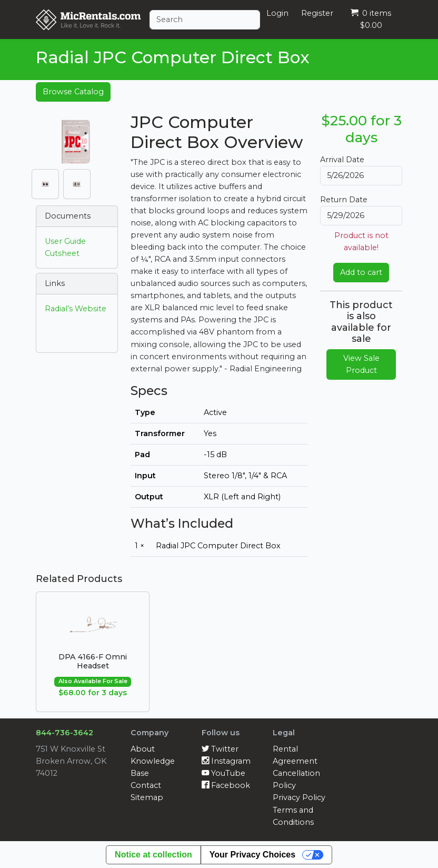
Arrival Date (342, 160)
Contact (146, 785)
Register (317, 13)
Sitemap (147, 797)
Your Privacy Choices (252, 855)
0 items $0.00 (371, 19)
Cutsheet (62, 253)
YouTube (223, 773)
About (143, 749)
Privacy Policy (299, 797)
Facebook (226, 785)
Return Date (344, 200)
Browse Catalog (73, 92)
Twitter (220, 749)
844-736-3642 (64, 733)
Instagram (226, 761)
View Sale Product (361, 364)
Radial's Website (76, 309)
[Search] (205, 20)
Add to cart (361, 272)
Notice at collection (153, 855)
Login (277, 13)
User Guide (65, 241)
